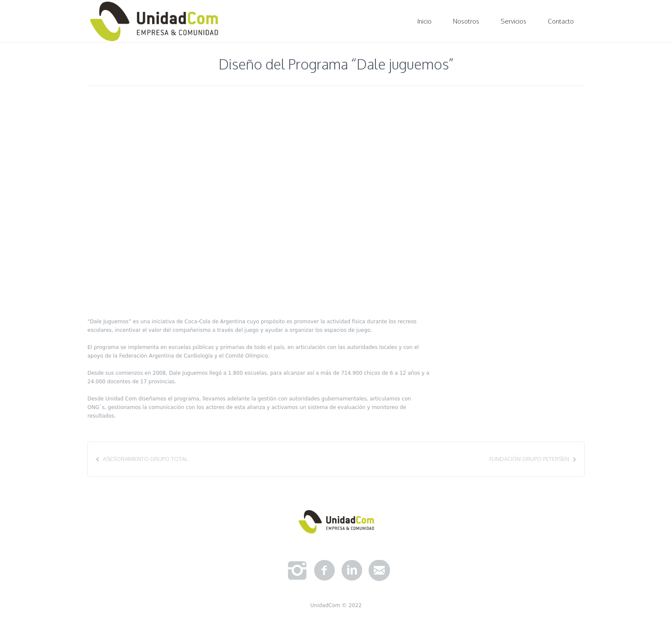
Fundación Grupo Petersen (529, 459)
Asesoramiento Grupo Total (145, 459)
